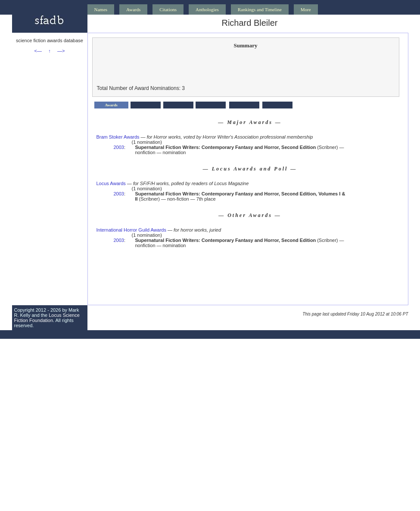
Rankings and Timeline (260, 9)
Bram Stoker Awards (118, 137)
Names (101, 9)
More (306, 9)
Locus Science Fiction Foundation (47, 318)
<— (38, 51)
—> (61, 51)
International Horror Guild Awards (131, 230)
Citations (168, 9)
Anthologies (207, 9)
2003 (119, 147)
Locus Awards (111, 183)
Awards (133, 9)
